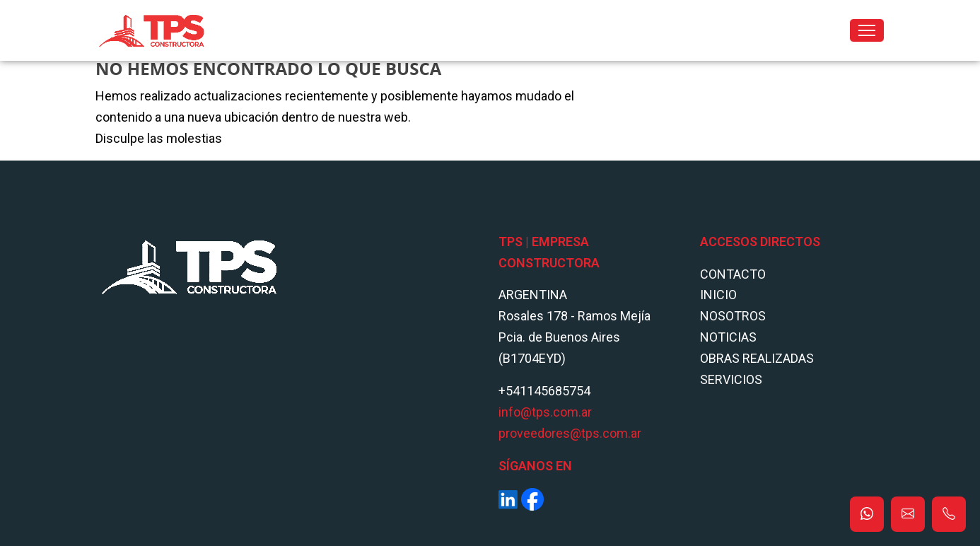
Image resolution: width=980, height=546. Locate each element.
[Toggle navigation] (867, 30)
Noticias (728, 337)
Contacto (733, 274)
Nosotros (733, 316)
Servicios (731, 379)
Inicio (718, 295)
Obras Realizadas (757, 358)
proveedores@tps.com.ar (570, 433)
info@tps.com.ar (545, 412)
